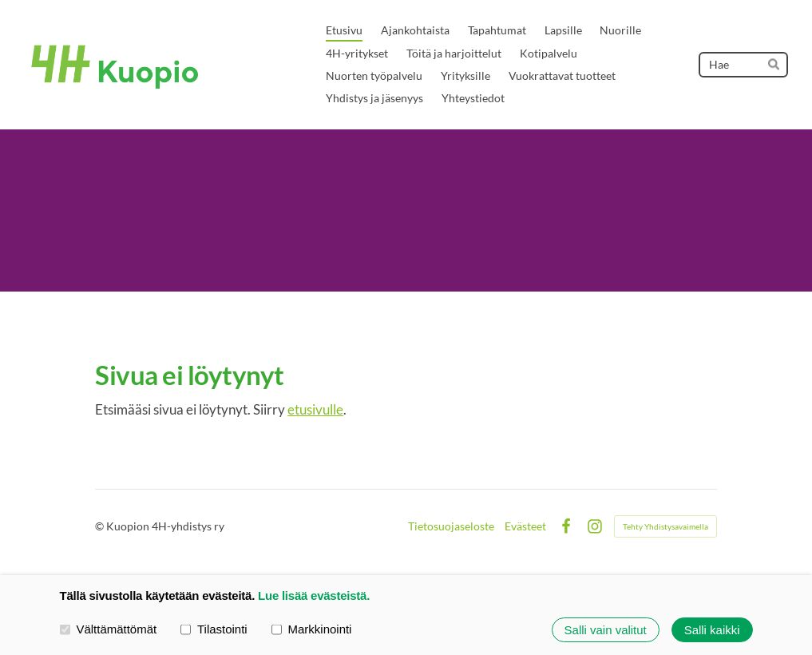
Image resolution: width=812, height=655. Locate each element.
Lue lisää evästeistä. (314, 595)
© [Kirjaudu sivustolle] (101, 526)
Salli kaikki (712, 630)
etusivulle (315, 410)
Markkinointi (312, 630)
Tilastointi (214, 630)
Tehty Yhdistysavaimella (665, 526)
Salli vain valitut (606, 630)
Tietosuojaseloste (451, 526)
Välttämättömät (109, 630)
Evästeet (525, 526)
